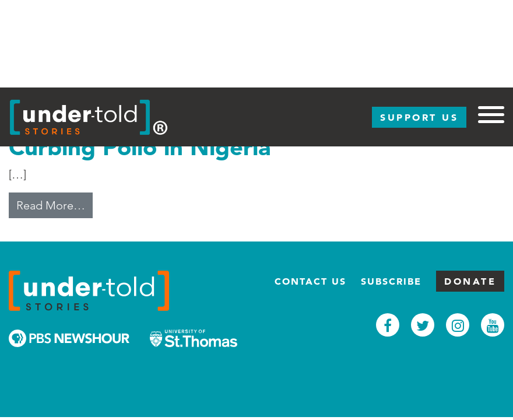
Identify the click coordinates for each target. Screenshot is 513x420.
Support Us (419, 117)
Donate (470, 281)
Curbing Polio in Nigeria (140, 147)
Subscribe (391, 281)
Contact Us (310, 281)
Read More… (55, 204)
